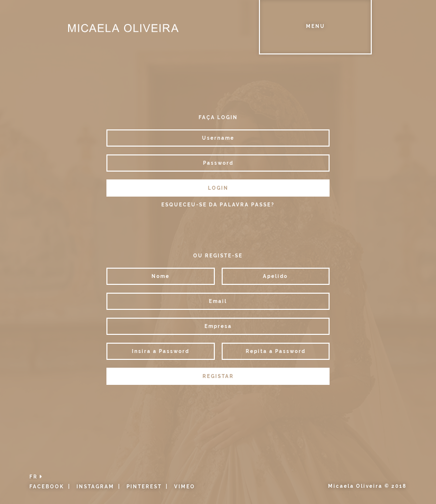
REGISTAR (218, 376)
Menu (316, 26)
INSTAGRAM (95, 487)
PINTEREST (144, 487)
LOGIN (218, 188)
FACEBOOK (47, 487)
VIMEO (185, 487)
